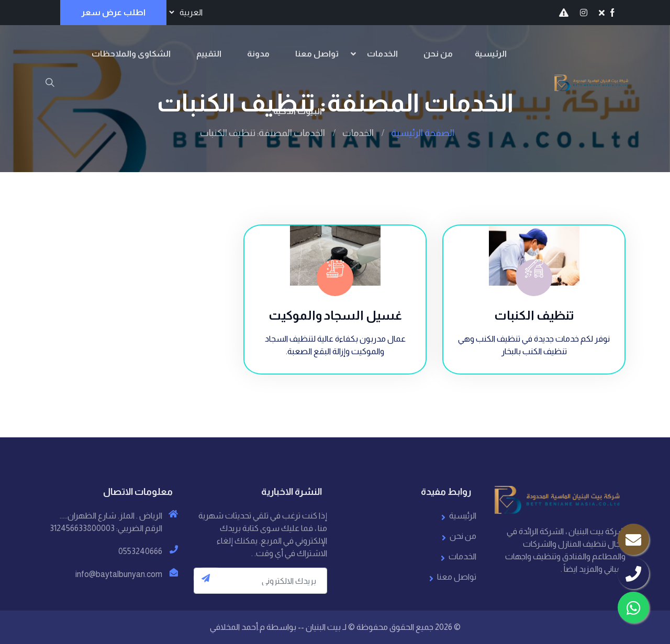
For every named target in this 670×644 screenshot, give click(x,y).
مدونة (258, 54)
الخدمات (382, 54)
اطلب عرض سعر (113, 12)
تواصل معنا (317, 54)
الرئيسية (491, 54)
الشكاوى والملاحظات (131, 54)
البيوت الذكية (298, 111)
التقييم (209, 54)
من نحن (438, 54)
